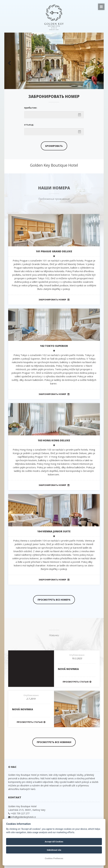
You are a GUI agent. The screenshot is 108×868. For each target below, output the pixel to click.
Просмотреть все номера (54, 600)
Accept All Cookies (54, 842)
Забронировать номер (54, 300)
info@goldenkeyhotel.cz (23, 817)
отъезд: (29, 125)
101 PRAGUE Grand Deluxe (54, 251)
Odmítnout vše (54, 850)
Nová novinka (68, 669)
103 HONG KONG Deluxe (54, 440)
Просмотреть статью (77, 682)
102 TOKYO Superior (54, 346)
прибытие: (31, 108)
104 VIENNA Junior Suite (54, 531)
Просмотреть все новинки (54, 742)
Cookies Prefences (54, 858)
